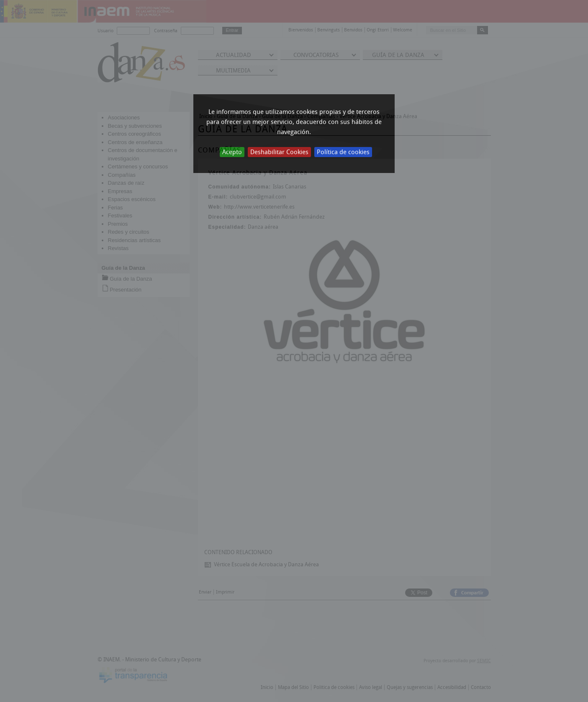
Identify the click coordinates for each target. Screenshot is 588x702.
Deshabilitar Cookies (279, 152)
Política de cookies (343, 152)
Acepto (232, 152)
